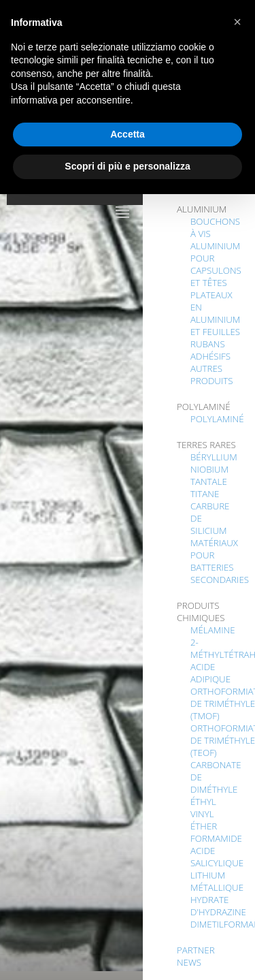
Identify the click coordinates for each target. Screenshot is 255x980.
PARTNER (196, 950)
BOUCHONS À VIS (215, 227)
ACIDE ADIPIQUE (210, 673)
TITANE (205, 494)
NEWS (189, 962)
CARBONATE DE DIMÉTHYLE (216, 777)
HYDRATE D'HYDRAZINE (218, 906)
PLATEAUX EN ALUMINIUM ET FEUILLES (215, 313)
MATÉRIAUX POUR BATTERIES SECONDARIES (220, 561)
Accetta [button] (128, 134)
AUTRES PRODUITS (212, 375)
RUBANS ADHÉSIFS (210, 350)
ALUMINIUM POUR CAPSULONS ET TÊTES (216, 264)
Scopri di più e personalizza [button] (127, 166)
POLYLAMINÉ (217, 419)
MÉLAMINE (213, 630)
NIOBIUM (209, 469)
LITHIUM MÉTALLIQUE (217, 881)
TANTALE (209, 481)
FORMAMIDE (216, 838)
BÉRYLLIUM (214, 457)
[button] (237, 22)
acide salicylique (217, 857)
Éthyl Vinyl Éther (204, 814)
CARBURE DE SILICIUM (210, 518)
